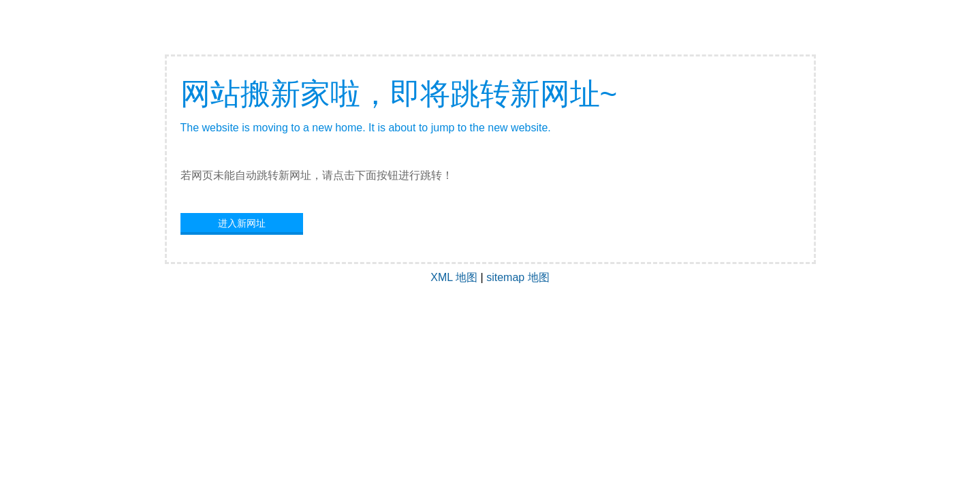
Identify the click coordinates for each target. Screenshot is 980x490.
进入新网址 (242, 223)
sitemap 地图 (518, 277)
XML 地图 (454, 277)
